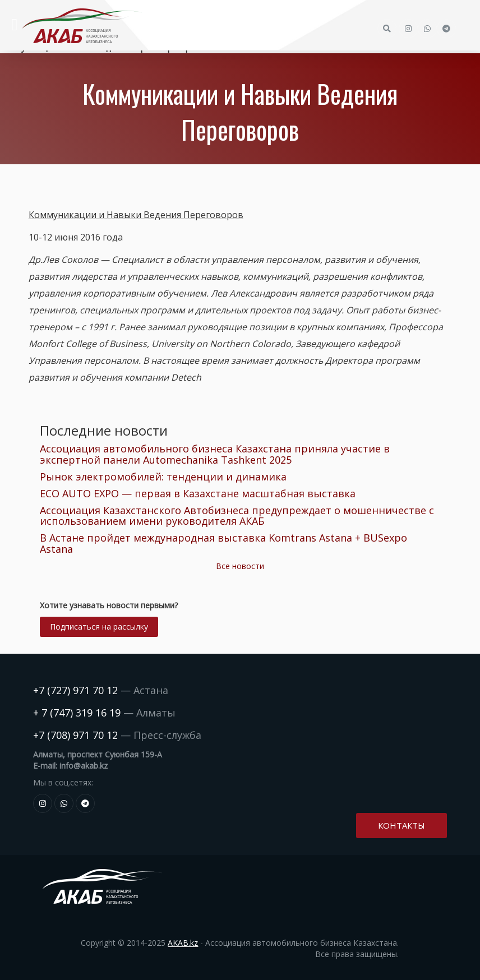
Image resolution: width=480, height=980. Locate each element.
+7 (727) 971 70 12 (75, 690)
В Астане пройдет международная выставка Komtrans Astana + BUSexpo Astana (223, 543)
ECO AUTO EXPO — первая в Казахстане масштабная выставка (198, 493)
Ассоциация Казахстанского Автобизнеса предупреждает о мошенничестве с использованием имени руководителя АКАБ (237, 516)
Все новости (240, 566)
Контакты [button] (401, 825)
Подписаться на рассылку (99, 627)
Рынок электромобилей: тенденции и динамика (163, 477)
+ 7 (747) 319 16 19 (77, 713)
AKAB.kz (183, 943)
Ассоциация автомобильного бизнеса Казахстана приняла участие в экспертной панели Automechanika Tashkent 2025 (215, 454)
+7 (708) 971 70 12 (75, 735)
